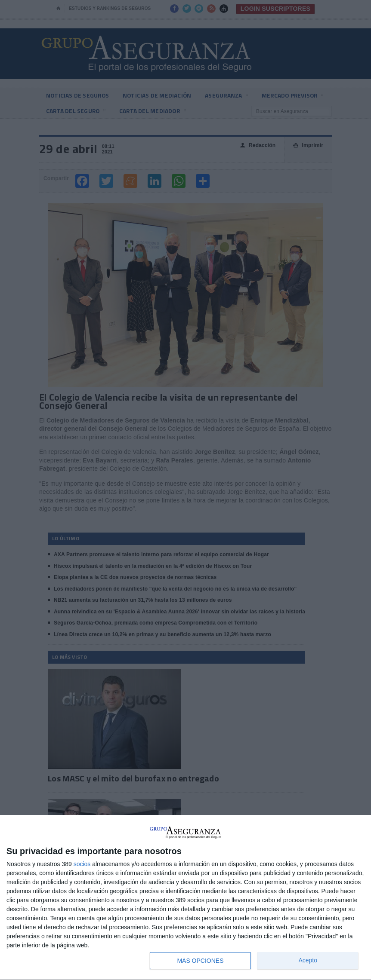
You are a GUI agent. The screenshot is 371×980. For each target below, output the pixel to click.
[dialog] (185, 898)
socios (82, 864)
